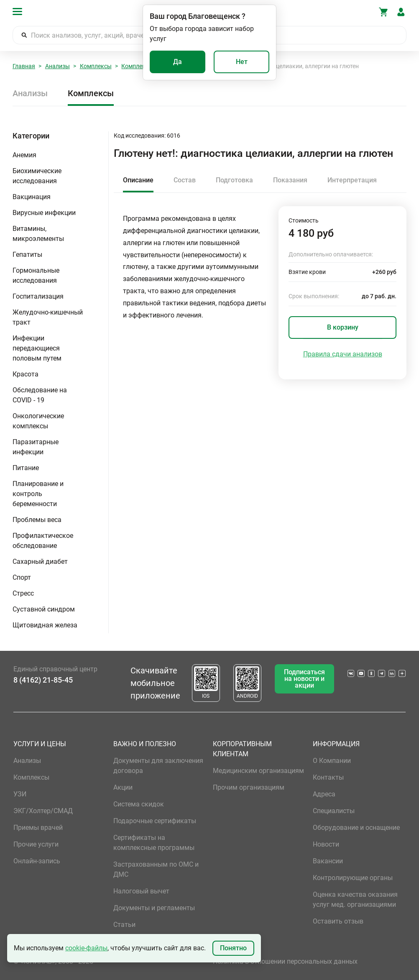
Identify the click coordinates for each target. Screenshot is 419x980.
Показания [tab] (290, 180)
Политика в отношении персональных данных (285, 961)
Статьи (124, 925)
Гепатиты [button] (27, 255)
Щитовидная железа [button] (45, 625)
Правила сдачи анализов (343, 354)
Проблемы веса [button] (37, 520)
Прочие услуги (36, 844)
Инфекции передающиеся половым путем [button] (37, 348)
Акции (123, 787)
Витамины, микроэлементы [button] (38, 234)
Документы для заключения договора (158, 766)
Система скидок (139, 804)
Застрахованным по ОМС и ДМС (156, 869)
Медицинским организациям (258, 771)
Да (178, 62)
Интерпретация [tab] (352, 180)
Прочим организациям (249, 787)
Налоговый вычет (141, 891)
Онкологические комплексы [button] (38, 421)
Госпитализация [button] (38, 296)
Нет (242, 62)
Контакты (328, 777)
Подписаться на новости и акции (304, 679)
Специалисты (334, 811)
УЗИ (20, 794)
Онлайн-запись (37, 861)
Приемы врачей (38, 828)
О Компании (332, 761)
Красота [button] (26, 374)
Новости (326, 844)
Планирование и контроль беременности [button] (38, 494)
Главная (24, 66)
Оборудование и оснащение (356, 828)
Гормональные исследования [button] (36, 275)
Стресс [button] (23, 593)
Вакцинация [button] (32, 197)
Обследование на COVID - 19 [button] (40, 395)
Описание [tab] (138, 180)
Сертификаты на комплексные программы (154, 843)
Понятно (233, 948)
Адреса (324, 794)
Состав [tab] (185, 180)
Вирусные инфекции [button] (44, 213)
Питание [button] (26, 468)
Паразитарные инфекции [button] (36, 447)
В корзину (343, 327)
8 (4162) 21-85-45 (43, 680)
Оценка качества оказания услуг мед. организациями (355, 899)
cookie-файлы (86, 948)
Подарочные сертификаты (155, 821)
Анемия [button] (24, 155)
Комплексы (96, 66)
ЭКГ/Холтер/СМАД (43, 811)
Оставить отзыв (338, 921)
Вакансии (328, 861)
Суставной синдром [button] (44, 609)
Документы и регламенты (154, 908)
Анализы (57, 66)
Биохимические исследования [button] (37, 176)
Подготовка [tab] (234, 180)
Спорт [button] (22, 577)
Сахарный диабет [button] (40, 562)
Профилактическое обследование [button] (43, 541)
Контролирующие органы (353, 878)
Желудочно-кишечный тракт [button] (48, 317)
